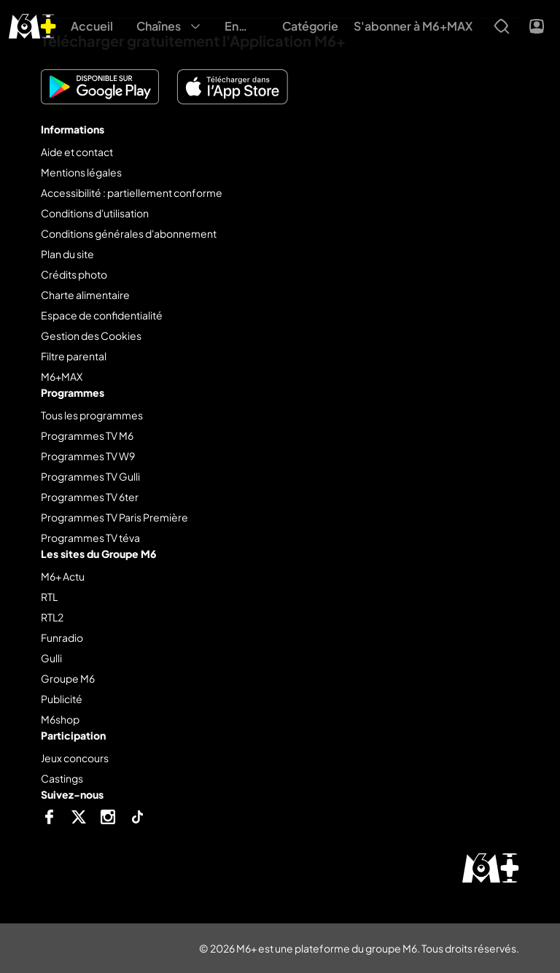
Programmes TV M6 (87, 435)
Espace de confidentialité (102, 315)
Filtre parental (74, 356)
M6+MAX (62, 376)
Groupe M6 (68, 678)
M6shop (60, 719)
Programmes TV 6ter (90, 497)
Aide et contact (77, 152)
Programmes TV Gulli (90, 476)
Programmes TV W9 (88, 456)
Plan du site (67, 254)
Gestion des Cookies (91, 336)
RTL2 (52, 617)
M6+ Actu (63, 576)
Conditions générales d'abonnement (129, 233)
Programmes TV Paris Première (114, 517)
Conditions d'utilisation (95, 213)
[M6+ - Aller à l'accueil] (32, 24)
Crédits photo (74, 274)
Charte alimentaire (85, 295)
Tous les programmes (92, 415)
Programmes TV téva (90, 538)
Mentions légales (81, 172)
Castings (62, 778)
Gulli (51, 658)
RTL (49, 597)
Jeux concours (75, 758)
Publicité (62, 699)
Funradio (62, 637)
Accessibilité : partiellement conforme (132, 193)
